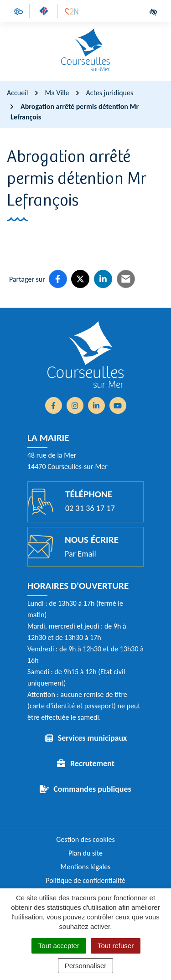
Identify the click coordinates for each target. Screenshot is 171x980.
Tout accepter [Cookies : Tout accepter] (59, 946)
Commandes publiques (92, 789)
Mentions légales (86, 867)
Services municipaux (93, 738)
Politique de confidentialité (85, 880)
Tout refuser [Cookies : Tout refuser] (116, 946)
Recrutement (92, 763)
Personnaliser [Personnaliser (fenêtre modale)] (86, 966)
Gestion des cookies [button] (85, 839)
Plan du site (85, 853)
